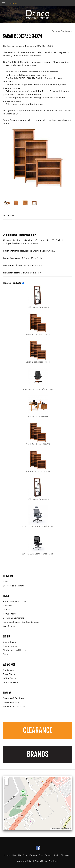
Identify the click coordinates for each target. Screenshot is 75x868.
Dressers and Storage (14, 586)
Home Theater (10, 614)
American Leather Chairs (15, 602)
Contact (49, 855)
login (57, 855)
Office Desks (9, 678)
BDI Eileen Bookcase (38, 297)
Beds (5, 582)
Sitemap (65, 855)
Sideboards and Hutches (15, 650)
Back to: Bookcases (62, 31)
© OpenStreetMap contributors (61, 829)
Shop (25, 855)
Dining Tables (10, 646)
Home (7, 855)
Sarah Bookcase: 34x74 (38, 434)
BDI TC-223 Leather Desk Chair (38, 544)
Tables (6, 610)
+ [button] (7, 780)
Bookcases (8, 670)
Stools (6, 654)
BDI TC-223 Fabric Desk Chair (38, 516)
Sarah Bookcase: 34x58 (38, 461)
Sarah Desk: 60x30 (38, 407)
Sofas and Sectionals (13, 618)
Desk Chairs (9, 674)
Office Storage (10, 682)
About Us (16, 855)
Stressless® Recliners (13, 698)
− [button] (7, 783)
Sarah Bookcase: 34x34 (38, 324)
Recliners (8, 606)
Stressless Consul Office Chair (38, 379)
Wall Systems (10, 626)
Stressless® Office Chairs (15, 706)
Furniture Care (36, 855)
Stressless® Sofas (12, 702)
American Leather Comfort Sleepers (21, 622)
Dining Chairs (10, 642)
